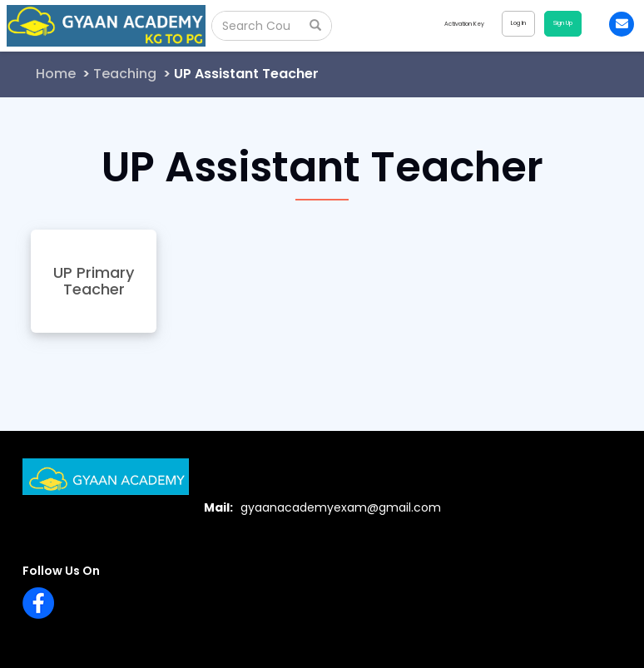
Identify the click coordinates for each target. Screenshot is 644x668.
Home (56, 74)
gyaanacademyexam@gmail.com (341, 507)
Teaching (125, 74)
